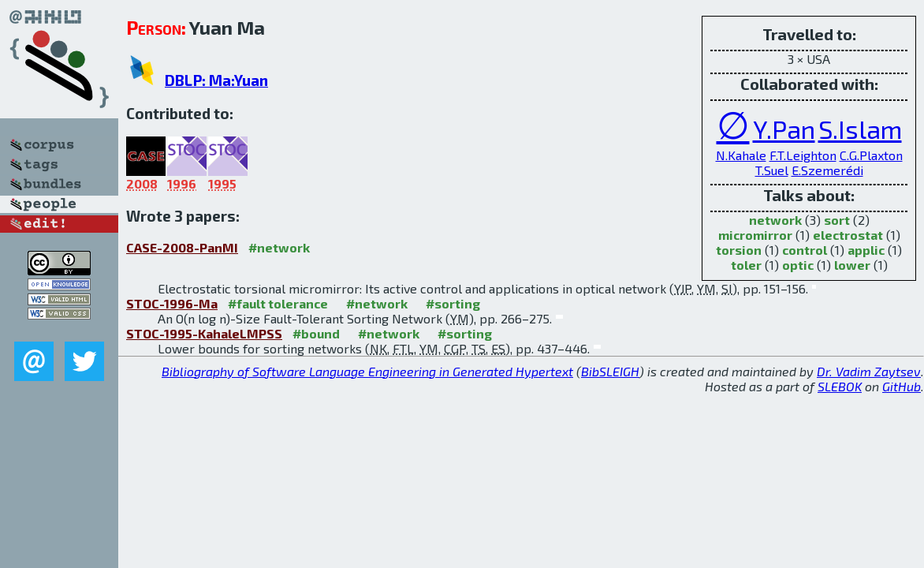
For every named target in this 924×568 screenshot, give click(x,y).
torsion (739, 250)
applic (866, 250)
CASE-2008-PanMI (182, 247)
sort (837, 220)
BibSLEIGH (610, 371)
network (775, 220)
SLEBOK (840, 386)
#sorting (453, 303)
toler (746, 265)
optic (798, 265)
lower (852, 265)
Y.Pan (784, 129)
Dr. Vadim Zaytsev (869, 371)
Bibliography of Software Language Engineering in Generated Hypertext (367, 371)
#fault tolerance (278, 303)
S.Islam (860, 129)
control (805, 250)
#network (279, 247)
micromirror (755, 235)
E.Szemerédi (827, 170)
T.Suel (772, 170)
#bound (316, 333)
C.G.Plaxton (871, 155)
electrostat (848, 235)
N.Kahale (741, 155)
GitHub (902, 386)
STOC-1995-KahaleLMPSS (204, 333)
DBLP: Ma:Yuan (216, 80)
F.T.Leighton (803, 155)
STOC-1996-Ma (172, 303)
